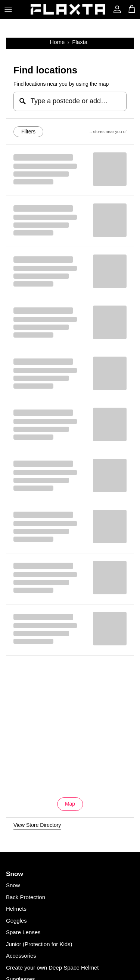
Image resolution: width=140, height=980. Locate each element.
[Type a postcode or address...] (70, 101)
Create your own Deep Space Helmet (52, 968)
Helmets (16, 909)
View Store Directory (37, 825)
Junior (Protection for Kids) (39, 944)
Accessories (21, 956)
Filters (28, 132)
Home (57, 42)
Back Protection (26, 897)
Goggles (16, 921)
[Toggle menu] (8, 9)
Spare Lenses (23, 932)
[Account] (115, 9)
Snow (13, 885)
